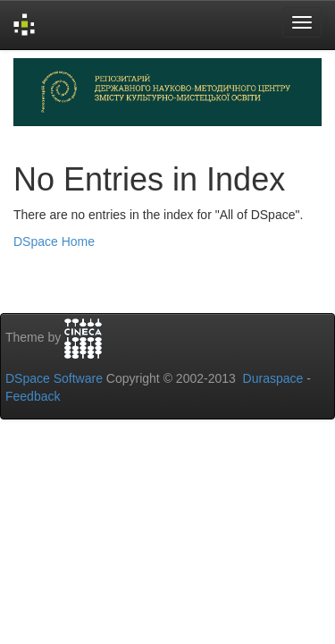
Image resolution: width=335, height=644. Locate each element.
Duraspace (273, 378)
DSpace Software (54, 378)
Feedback (33, 396)
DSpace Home (54, 241)
